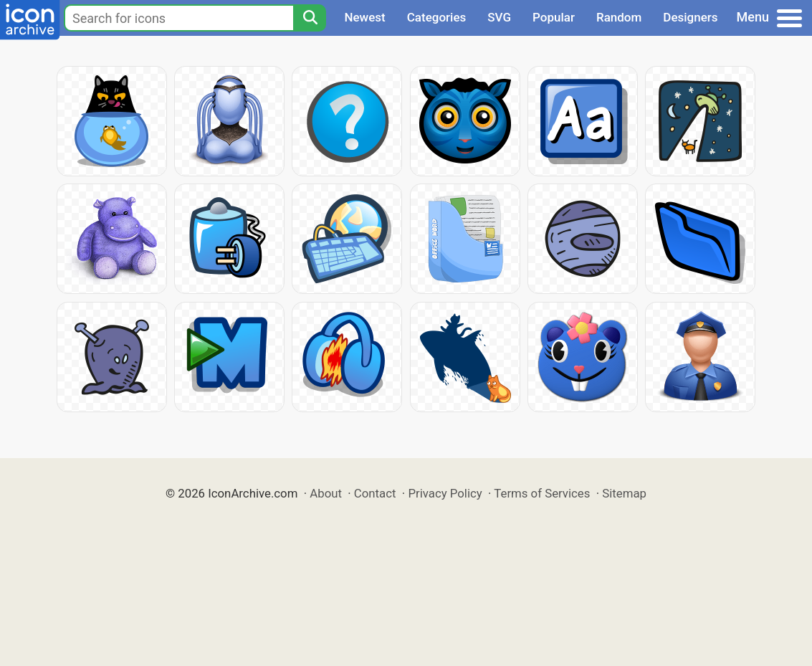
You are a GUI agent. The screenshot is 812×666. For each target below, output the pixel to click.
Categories (437, 17)
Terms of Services (542, 493)
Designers (690, 17)
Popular (554, 17)
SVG (499, 17)
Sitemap (624, 493)
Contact (375, 493)
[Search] (310, 18)
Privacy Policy (445, 493)
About (326, 493)
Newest (364, 17)
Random (619, 17)
